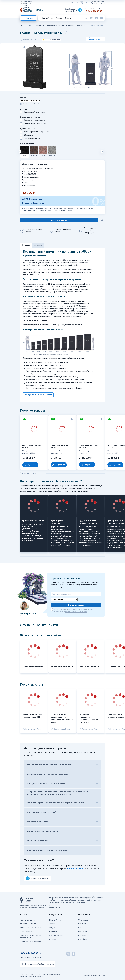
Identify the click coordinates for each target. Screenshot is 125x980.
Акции (52, 924)
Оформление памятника (30, 942)
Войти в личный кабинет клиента (98, 2)
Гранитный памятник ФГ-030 (88, 447)
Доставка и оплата (57, 935)
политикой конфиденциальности (76, 612)
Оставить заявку (76, 605)
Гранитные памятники (29, 920)
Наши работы (47, 18)
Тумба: (23, 97)
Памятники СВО (27, 931)
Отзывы (26, 11)
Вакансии (82, 924)
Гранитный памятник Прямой (32, 447)
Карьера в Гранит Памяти (27, 5)
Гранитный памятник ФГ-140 (60, 447)
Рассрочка (54, 931)
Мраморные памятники (30, 924)
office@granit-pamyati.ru (30, 957)
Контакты (82, 931)
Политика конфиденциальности (94, 975)
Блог (80, 928)
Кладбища (83, 939)
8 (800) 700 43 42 (94, 11)
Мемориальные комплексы (32, 928)
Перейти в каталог (28, 473)
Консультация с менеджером (38, 395)
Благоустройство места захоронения (30, 937)
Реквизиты (27, 9)
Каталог (28, 18)
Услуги (52, 928)
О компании (27, 1)
